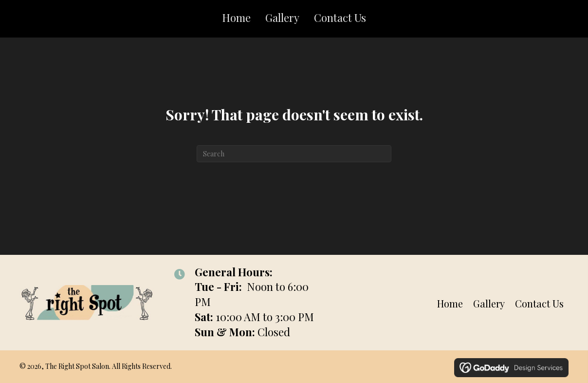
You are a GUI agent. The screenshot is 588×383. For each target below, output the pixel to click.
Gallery (489, 304)
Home (450, 304)
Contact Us (539, 304)
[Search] (294, 154)
